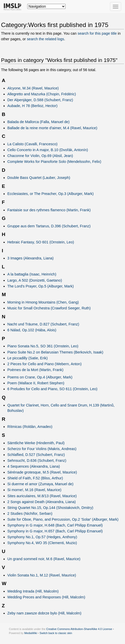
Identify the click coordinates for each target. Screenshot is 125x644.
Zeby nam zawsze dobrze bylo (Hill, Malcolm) (44, 613)
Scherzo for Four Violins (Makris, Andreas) (42, 449)
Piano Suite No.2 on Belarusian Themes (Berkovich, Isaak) (55, 352)
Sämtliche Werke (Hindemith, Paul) (36, 443)
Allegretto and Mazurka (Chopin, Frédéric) (42, 94)
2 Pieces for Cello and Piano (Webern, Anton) (45, 364)
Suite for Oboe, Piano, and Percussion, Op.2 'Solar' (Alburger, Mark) (63, 519)
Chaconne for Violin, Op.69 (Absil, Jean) (40, 156)
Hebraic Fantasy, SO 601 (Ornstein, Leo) (41, 242)
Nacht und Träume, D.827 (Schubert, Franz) (43, 324)
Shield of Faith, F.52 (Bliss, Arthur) (35, 478)
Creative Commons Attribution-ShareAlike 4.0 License (79, 629)
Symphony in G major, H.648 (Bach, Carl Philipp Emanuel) (55, 525)
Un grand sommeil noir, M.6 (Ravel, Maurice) (44, 559)
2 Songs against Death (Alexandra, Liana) (42, 502)
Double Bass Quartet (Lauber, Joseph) (39, 178)
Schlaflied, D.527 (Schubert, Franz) (36, 455)
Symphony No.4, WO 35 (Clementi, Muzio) (42, 543)
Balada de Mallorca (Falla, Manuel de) (39, 122)
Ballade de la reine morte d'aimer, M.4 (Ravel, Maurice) (52, 128)
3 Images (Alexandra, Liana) (30, 258)
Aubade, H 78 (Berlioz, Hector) (33, 106)
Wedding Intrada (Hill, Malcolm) (33, 591)
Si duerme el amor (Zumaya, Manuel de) (40, 484)
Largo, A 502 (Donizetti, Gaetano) (35, 280)
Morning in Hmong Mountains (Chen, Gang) (43, 302)
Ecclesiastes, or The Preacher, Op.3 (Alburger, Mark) (51, 194)
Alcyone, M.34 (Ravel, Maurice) (33, 88)
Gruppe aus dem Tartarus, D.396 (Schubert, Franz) (49, 226)
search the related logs (45, 39)
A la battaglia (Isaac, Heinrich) (32, 274)
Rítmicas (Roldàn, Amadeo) (30, 427)
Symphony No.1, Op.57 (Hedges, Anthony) (42, 537)
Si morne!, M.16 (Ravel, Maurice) (34, 490)
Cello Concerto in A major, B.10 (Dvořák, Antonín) (48, 150)
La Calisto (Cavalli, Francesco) (33, 144)
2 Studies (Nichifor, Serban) (30, 514)
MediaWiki (31, 633)
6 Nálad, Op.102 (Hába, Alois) (32, 330)
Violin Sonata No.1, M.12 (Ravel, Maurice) (42, 575)
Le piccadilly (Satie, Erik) (28, 358)
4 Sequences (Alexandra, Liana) (34, 466)
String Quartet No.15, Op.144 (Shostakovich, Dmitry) (50, 508)
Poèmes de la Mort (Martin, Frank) (35, 370)
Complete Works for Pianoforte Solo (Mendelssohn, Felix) (54, 162)
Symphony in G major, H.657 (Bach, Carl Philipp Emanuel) (55, 531)
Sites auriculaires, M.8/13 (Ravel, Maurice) (42, 496)
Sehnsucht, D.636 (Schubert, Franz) (37, 461)
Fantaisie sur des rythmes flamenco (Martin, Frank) (49, 210)
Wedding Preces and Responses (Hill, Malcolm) (46, 597)
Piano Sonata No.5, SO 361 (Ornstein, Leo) (43, 346)
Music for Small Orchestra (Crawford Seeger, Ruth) (49, 308)
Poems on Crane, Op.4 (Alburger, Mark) (40, 377)
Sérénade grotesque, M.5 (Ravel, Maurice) (42, 472)
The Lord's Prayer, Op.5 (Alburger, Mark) (41, 286)
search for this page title (97, 33)
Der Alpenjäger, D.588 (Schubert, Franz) (40, 100)
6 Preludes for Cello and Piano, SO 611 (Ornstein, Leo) (52, 389)
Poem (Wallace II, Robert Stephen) (36, 383)
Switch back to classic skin (56, 633)
